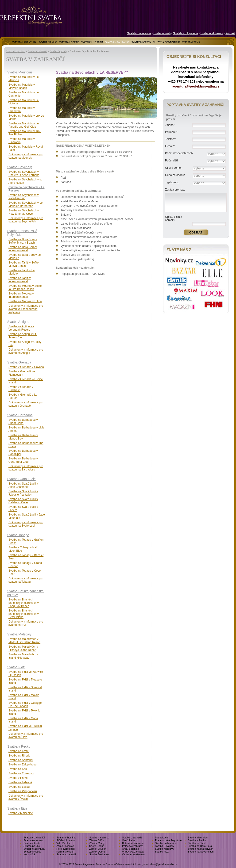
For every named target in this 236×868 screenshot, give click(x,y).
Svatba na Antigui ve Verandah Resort (21, 328)
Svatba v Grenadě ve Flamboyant (22, 373)
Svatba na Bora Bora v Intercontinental (23, 249)
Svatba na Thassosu (21, 773)
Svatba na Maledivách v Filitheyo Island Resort (23, 648)
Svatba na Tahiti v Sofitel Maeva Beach (24, 264)
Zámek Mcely (97, 843)
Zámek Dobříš (97, 852)
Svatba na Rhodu (19, 756)
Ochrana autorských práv (128, 864)
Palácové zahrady (132, 846)
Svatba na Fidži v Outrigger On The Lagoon (25, 704)
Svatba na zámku (99, 837)
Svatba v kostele (33, 843)
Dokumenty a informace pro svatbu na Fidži (26, 735)
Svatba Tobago (18, 535)
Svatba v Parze (18, 778)
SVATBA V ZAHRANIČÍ (117, 42)
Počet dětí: (172, 161)
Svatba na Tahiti (197, 843)
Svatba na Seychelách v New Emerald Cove (24, 212)
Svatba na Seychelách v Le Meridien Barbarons (25, 204)
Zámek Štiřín (97, 840)
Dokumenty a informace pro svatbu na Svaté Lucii (26, 524)
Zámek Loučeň (98, 849)
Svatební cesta (32, 852)
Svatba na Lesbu (19, 787)
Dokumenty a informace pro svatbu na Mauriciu (26, 156)
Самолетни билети (133, 854)
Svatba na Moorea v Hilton (25, 301)
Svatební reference (139, 33)
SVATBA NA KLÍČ (48, 42)
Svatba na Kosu (18, 769)
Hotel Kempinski (66, 849)
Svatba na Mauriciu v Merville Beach (22, 86)
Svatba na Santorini (21, 760)
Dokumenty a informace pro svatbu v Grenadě (26, 404)
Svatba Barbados (20, 415)
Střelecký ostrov (66, 840)
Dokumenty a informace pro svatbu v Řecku (26, 797)
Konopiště (29, 854)
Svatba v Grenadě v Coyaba (26, 367)
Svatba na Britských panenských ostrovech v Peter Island (24, 614)
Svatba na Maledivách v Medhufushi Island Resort (24, 641)
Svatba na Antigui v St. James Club (23, 336)
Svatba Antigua (18, 322)
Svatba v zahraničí (37, 51)
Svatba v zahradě (132, 837)
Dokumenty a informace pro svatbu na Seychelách (26, 220)
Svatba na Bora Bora (200, 846)
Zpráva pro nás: (175, 190)
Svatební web (162, 33)
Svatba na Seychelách (201, 852)
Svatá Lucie (162, 837)
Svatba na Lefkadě (20, 782)
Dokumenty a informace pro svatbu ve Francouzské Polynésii (26, 309)
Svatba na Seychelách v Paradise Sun (24, 197)
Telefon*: (171, 139)
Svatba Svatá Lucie (21, 479)
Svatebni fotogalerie (186, 33)
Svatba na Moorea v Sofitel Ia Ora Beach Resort (25, 287)
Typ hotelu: (172, 182)
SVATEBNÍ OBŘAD (69, 42)
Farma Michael (65, 852)
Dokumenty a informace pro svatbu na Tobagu (26, 580)
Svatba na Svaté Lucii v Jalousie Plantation (23, 493)
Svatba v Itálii (17, 808)
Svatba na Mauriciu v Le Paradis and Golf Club (24, 125)
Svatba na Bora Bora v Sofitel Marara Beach (23, 241)
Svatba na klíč (32, 846)
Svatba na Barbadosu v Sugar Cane (23, 421)
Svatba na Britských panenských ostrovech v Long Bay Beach (24, 603)
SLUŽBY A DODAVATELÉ (166, 42)
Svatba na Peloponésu (23, 791)
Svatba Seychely (59, 51)
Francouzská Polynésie (168, 840)
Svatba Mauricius (20, 72)
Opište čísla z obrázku (174, 218)
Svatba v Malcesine (21, 813)
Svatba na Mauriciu (166, 843)
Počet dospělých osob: (179, 153)
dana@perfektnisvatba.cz (164, 864)
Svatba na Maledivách (201, 849)
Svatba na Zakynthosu (22, 765)
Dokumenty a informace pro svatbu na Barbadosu (26, 468)
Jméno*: (170, 125)
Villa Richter (63, 843)
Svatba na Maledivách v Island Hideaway (23, 656)
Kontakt (230, 33)
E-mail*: (170, 146)
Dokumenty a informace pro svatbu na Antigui (26, 351)
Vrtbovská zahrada (133, 852)
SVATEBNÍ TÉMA (191, 42)
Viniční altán (129, 840)
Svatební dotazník (212, 33)
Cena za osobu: (175, 175)
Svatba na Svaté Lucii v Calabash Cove (23, 501)
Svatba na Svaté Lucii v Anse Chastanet (23, 485)
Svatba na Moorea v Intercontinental (21, 295)
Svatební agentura (15, 51)
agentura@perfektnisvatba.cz (196, 86)
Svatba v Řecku (19, 746)
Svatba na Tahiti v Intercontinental (20, 280)
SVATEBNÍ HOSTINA (92, 42)
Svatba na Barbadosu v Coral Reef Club (23, 460)
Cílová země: (173, 168)
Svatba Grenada (19, 362)
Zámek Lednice (65, 846)
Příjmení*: (171, 132)
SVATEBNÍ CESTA (141, 42)
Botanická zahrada (133, 843)
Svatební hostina (66, 837)
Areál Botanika (131, 849)
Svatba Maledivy (19, 634)
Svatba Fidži (16, 667)
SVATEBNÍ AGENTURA (24, 42)
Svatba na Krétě (19, 751)
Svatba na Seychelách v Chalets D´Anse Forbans (24, 173)
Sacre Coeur (97, 846)
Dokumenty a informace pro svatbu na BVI (26, 623)
